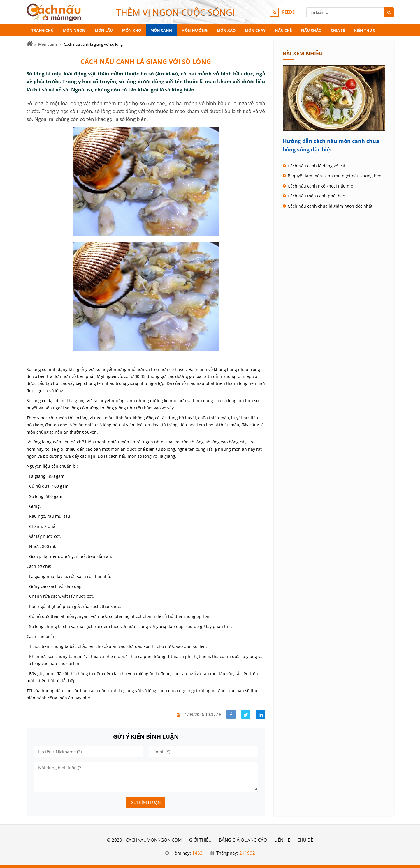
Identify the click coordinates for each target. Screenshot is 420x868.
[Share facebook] (231, 714)
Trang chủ (42, 30)
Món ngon (74, 30)
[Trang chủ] (30, 44)
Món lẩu (104, 30)
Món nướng (194, 30)
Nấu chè (283, 30)
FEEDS (288, 12)
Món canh (161, 30)
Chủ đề (305, 840)
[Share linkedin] (261, 714)
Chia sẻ (338, 30)
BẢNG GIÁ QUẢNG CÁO (243, 840)
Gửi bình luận (146, 802)
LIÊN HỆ (282, 840)
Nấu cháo (311, 30)
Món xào (226, 30)
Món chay (255, 30)
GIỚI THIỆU (200, 840)
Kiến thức (365, 30)
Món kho (132, 30)
